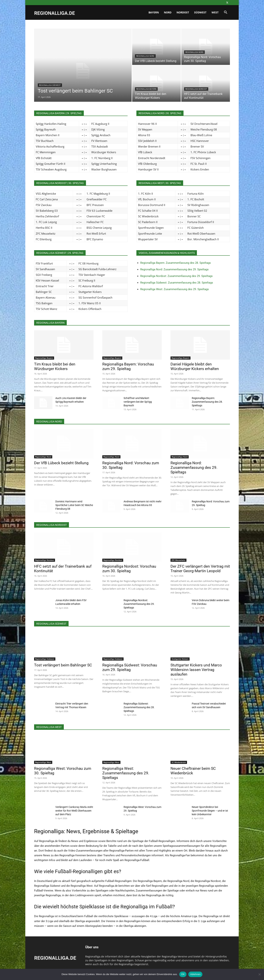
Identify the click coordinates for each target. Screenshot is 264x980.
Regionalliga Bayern (146, 89)
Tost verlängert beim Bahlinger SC (63, 665)
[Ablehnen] (259, 974)
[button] (225, 13)
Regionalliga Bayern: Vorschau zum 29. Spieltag (128, 366)
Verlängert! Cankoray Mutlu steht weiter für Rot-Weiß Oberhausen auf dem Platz (74, 811)
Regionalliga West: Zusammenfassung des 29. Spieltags (175, 289)
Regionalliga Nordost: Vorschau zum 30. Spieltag (129, 569)
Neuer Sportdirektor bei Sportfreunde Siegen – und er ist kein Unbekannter (210, 811)
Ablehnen (195, 974)
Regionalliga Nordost (196, 89)
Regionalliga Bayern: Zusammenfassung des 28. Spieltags (176, 263)
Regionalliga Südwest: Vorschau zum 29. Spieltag (130, 667)
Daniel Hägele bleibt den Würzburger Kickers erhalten (195, 366)
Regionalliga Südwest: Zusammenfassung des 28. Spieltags (177, 283)
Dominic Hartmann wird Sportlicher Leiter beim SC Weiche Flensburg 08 (74, 505)
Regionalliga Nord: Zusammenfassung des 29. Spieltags (174, 269)
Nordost (183, 12)
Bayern (154, 12)
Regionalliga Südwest (50, 85)
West (215, 12)
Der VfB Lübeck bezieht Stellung (61, 463)
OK (183, 974)
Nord (168, 12)
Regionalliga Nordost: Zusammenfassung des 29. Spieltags (176, 276)
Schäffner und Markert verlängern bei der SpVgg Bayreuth (138, 402)
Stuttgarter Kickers (180, 659)
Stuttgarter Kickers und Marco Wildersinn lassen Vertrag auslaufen (196, 670)
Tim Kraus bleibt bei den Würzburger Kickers (55, 366)
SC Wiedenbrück (179, 762)
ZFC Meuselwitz (178, 560)
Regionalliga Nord (145, 56)
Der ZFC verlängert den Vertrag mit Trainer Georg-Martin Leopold (200, 569)
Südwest (200, 12)
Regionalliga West (43, 762)
